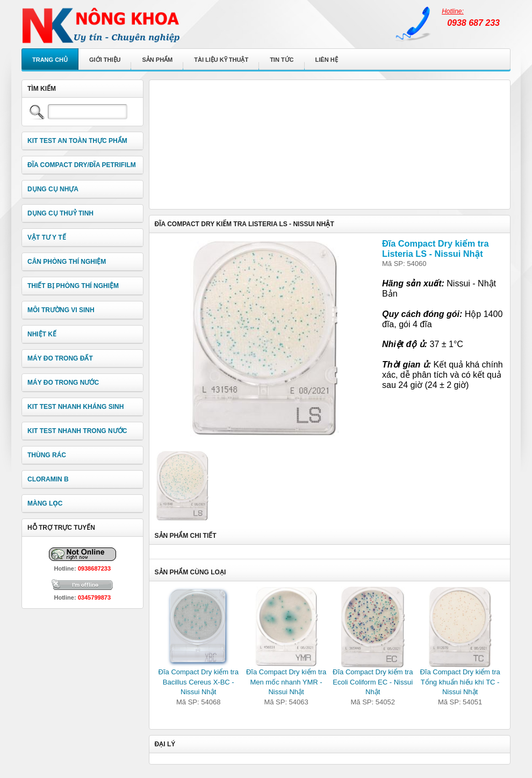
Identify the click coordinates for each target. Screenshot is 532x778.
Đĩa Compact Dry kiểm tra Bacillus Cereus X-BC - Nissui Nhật (199, 682)
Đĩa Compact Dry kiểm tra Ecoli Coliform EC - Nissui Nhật (373, 682)
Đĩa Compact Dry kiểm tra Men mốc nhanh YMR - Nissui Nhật (286, 682)
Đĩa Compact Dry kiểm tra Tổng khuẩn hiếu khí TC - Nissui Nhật (460, 682)
